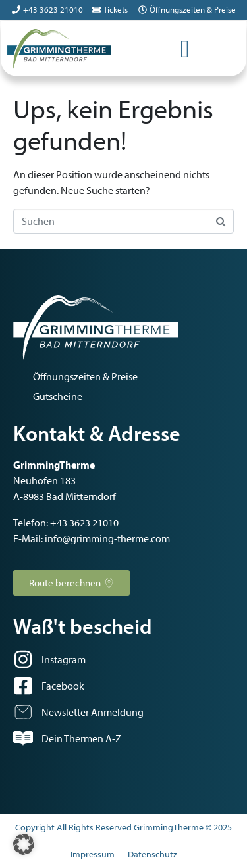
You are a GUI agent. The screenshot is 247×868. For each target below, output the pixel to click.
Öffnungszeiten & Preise (193, 9)
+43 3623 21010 (53, 9)
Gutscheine (58, 396)
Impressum (93, 854)
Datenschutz (152, 854)
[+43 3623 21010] (16, 10)
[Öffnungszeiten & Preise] (143, 10)
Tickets (116, 9)
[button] (24, 844)
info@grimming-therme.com (107, 538)
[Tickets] (96, 10)
